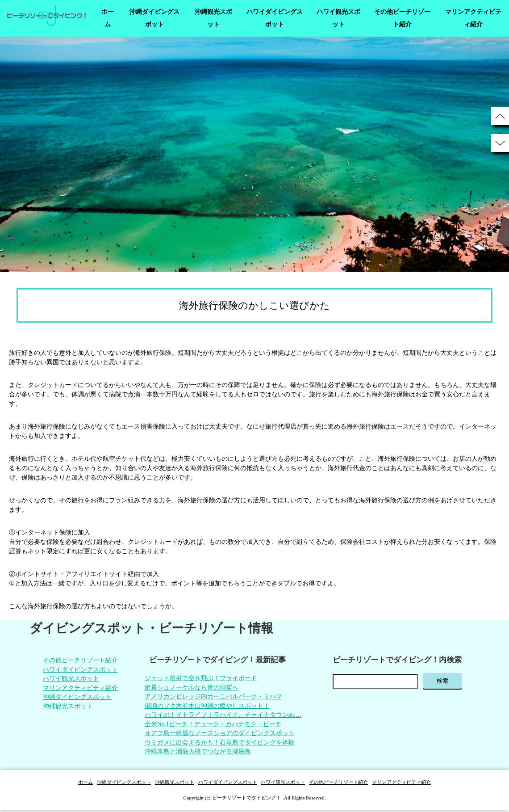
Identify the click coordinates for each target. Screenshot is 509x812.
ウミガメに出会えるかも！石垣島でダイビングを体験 (219, 744)
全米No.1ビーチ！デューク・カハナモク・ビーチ (213, 726)
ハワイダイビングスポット (275, 18)
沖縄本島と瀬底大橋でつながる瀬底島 (197, 754)
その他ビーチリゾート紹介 (402, 18)
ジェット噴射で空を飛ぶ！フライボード (200, 679)
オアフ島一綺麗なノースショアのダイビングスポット (219, 735)
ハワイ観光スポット (338, 18)
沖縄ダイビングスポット (154, 18)
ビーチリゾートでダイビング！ (246, 799)
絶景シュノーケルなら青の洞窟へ (191, 688)
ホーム (108, 18)
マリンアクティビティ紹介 (473, 18)
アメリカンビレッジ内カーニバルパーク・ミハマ (213, 697)
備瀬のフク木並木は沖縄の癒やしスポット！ (207, 707)
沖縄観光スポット (213, 18)
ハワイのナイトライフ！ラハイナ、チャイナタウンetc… (223, 716)
